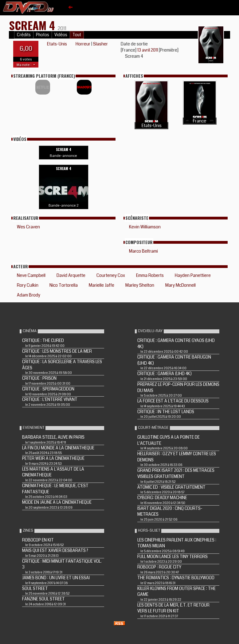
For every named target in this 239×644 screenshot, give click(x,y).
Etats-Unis (57, 44)
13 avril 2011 (148, 50)
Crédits (24, 35)
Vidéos (61, 35)
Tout (77, 35)
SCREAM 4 (33, 25)
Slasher (100, 44)
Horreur (83, 44)
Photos (43, 35)
